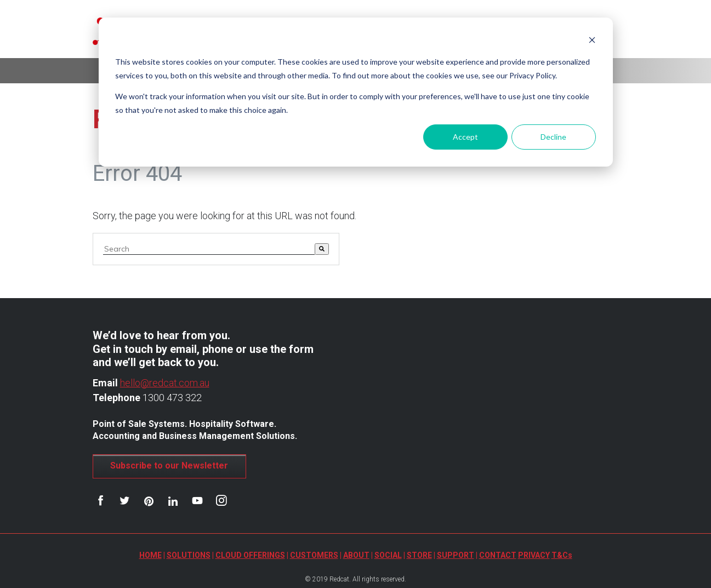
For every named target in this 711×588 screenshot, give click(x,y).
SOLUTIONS (189, 555)
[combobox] (209, 249)
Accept (465, 137)
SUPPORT (456, 555)
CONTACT (498, 555)
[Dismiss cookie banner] (592, 41)
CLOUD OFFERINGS (250, 555)
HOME (150, 555)
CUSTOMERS (314, 555)
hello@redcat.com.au (165, 383)
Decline (553, 137)
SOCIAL (388, 555)
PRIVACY (534, 555)
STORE (419, 555)
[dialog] (356, 92)
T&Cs (562, 555)
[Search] (322, 249)
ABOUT (356, 555)
